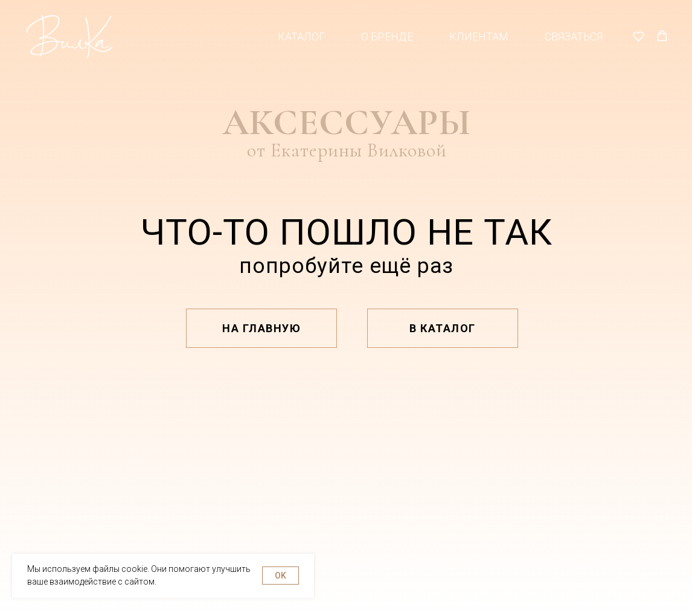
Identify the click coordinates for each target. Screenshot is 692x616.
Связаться (574, 37)
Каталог (301, 37)
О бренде (387, 37)
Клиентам (479, 37)
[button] (639, 36)
